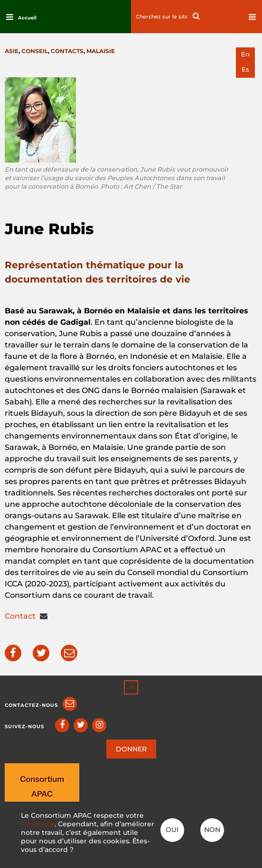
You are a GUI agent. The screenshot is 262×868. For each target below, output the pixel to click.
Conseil (35, 51)
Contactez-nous (31, 705)
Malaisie (101, 51)
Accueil (27, 18)
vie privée (38, 824)
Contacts (67, 51)
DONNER (131, 749)
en (245, 54)
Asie (12, 51)
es (245, 69)
